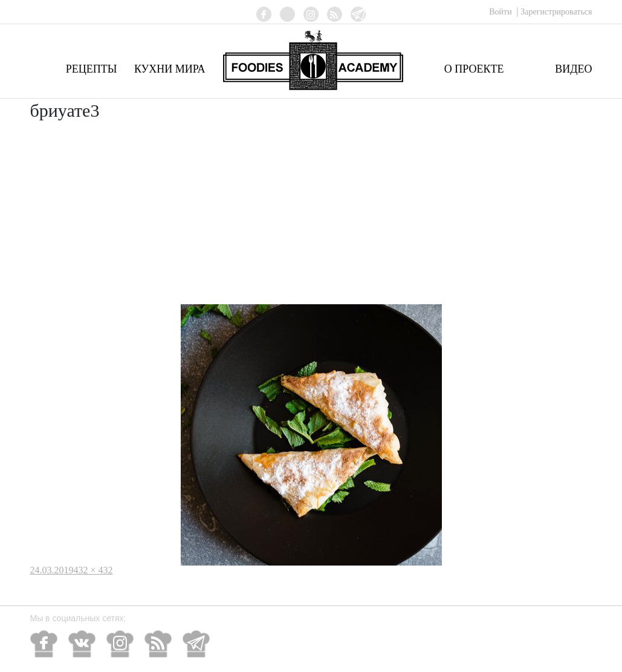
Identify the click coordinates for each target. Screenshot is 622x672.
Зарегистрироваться (556, 12)
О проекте (474, 69)
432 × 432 (93, 570)
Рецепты (92, 69)
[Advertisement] (311, 214)
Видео (573, 69)
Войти (501, 12)
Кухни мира (170, 69)
